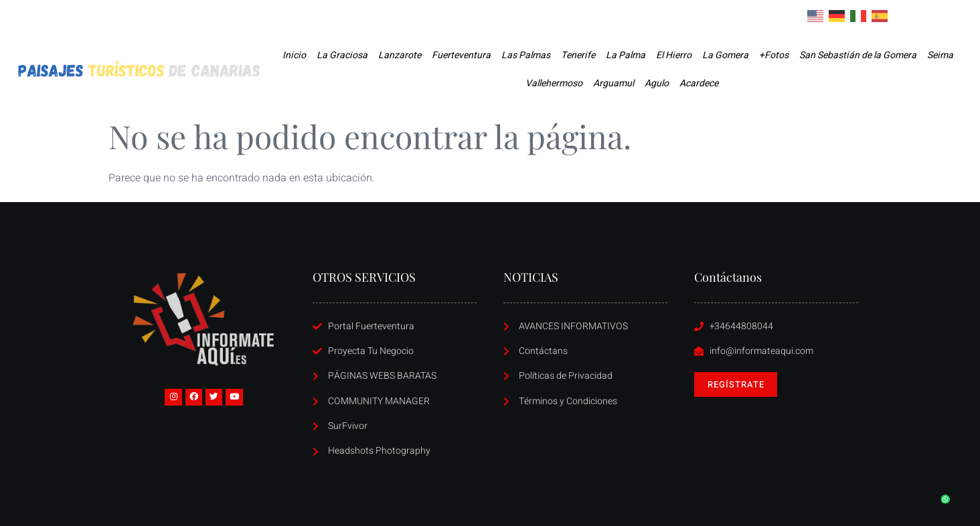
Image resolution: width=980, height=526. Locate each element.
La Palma (626, 55)
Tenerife (578, 55)
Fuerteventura (461, 55)
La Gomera (725, 55)
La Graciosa (342, 55)
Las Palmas (526, 55)
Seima (940, 55)
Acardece (699, 83)
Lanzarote (400, 55)
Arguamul (614, 83)
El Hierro (674, 55)
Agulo (657, 83)
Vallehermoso (554, 83)
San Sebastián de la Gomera (858, 55)
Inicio (294, 55)
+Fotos (774, 55)
